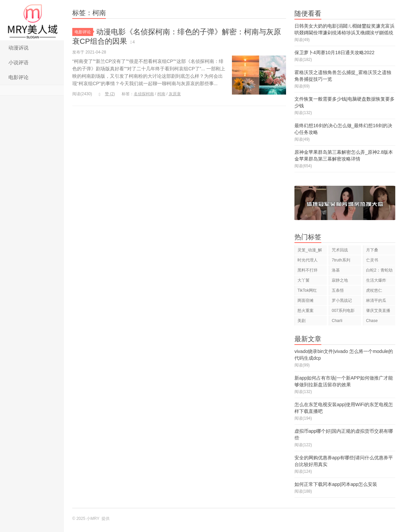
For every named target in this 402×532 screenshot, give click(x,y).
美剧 (301, 321)
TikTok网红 (307, 290)
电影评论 (18, 77)
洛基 (336, 270)
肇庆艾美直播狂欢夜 (378, 312)
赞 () (107, 94)
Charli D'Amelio (340, 322)
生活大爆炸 (376, 280)
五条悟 (338, 290)
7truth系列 (341, 260)
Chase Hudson (373, 322)
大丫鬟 (304, 280)
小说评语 (18, 62)
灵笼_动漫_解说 (310, 251)
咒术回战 (340, 250)
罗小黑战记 (342, 300)
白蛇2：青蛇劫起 (379, 271)
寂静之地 (340, 280)
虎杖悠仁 (374, 290)
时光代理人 (308, 260)
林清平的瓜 (376, 300)
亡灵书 (372, 260)
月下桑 (372, 250)
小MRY (32, 20)
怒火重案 (306, 311)
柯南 (161, 94)
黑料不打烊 (308, 270)
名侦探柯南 (144, 94)
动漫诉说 (18, 48)
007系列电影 (343, 311)
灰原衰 (175, 94)
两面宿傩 (306, 300)
